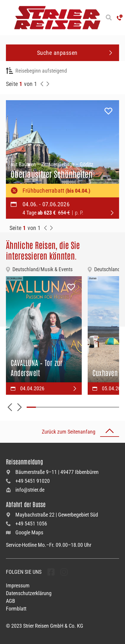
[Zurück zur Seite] (42, 84)
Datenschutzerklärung (29, 593)
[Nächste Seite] (48, 84)
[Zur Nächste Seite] (52, 228)
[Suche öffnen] (109, 17)
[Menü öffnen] (6, 17)
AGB (11, 601)
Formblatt (16, 609)
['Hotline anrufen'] (120, 17)
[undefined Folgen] (51, 572)
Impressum (18, 585)
